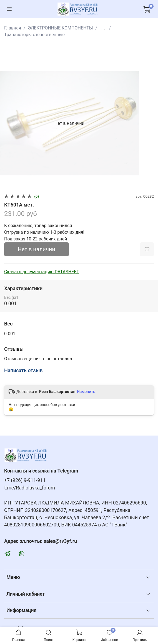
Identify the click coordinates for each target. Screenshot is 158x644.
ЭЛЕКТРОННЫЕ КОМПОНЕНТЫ (60, 28)
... (103, 28)
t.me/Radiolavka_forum (30, 488)
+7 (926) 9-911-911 (25, 480)
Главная (13, 28)
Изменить (86, 392)
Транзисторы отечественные (34, 35)
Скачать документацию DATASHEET (42, 272)
